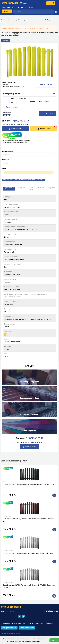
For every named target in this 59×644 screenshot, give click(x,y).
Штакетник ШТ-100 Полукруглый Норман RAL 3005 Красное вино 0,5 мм (29, 520)
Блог (43, 623)
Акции (37, 623)
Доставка (22, 623)
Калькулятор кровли (27, 628)
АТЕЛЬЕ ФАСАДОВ (11, 607)
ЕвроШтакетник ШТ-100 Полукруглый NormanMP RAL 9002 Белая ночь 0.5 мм (29, 586)
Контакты (30, 623)
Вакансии (50, 623)
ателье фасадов (10, 3)
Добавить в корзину (47, 114)
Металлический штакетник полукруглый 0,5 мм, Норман (24, 180)
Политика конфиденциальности (11, 634)
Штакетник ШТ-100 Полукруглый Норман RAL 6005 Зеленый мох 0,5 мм (28, 486)
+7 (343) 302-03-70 (21, 7)
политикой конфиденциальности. (27, 641)
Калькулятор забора (9, 628)
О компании (5, 623)
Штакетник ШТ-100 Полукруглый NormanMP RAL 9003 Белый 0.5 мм (28, 553)
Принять (54, 640)
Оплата (14, 623)
